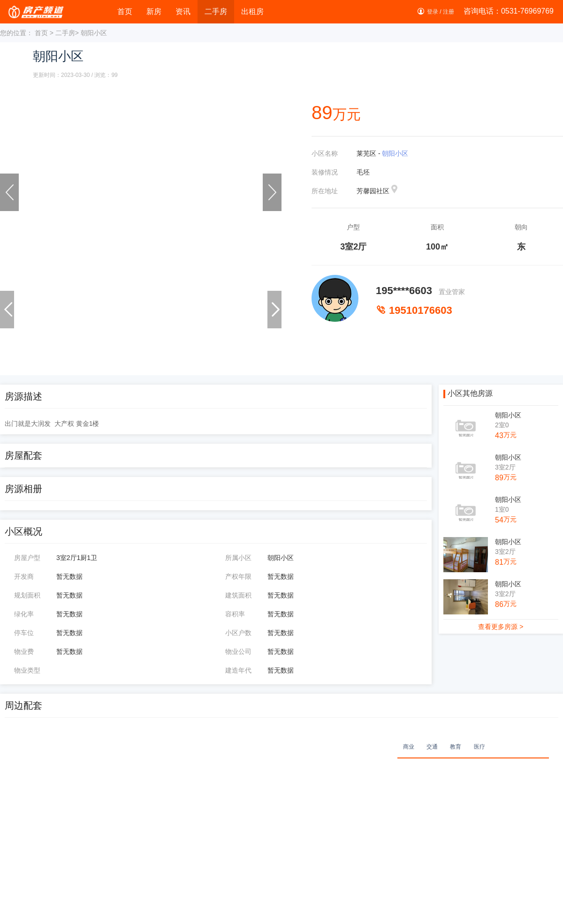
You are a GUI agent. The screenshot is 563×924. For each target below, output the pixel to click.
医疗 (479, 747)
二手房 (216, 11)
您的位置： (16, 33)
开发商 (24, 576)
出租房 (252, 11)
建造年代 (238, 670)
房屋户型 (27, 558)
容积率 (235, 614)
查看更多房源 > (501, 627)
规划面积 (27, 595)
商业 (409, 747)
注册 (449, 12)
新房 (154, 11)
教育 (456, 747)
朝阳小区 (395, 153)
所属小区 (238, 558)
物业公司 (238, 651)
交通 (432, 747)
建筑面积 (238, 595)
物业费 (24, 651)
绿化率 (24, 614)
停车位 (24, 633)
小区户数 (238, 633)
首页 (125, 11)
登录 (433, 12)
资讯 (183, 11)
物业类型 (27, 670)
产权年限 (238, 576)
